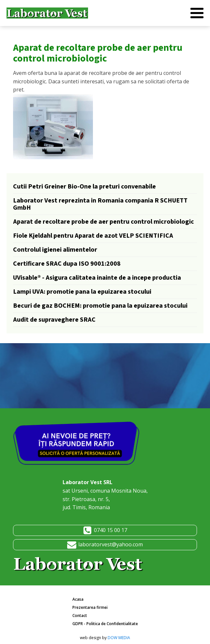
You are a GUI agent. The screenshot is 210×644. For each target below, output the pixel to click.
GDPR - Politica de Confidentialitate (105, 624)
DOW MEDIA (119, 638)
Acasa (78, 599)
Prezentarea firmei (90, 607)
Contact (80, 616)
